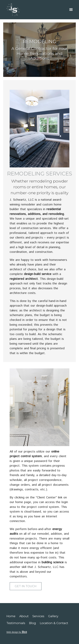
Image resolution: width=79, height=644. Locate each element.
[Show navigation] (70, 10)
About (24, 616)
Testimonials (16, 623)
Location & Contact (54, 623)
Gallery (53, 616)
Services (38, 616)
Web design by (17, 632)
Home (11, 616)
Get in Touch (26, 586)
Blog (33, 623)
